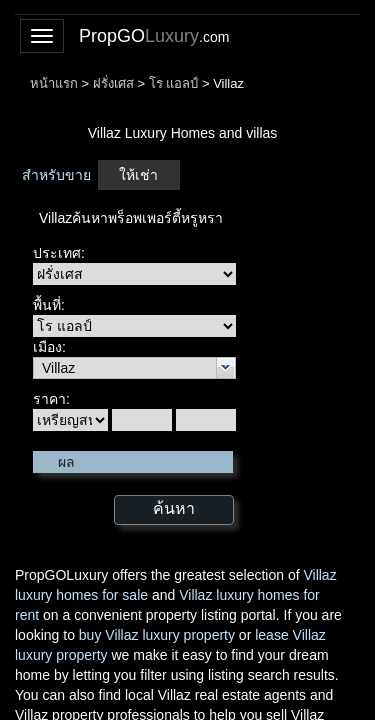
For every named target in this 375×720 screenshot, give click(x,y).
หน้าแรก (54, 83)
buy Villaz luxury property (157, 635)
